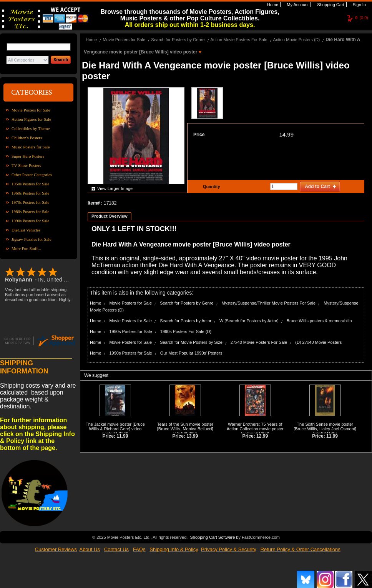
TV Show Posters (26, 165)
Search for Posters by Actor (186, 321)
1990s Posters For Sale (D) (186, 331)
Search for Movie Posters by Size (191, 342)
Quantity (211, 187)
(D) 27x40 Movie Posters (318, 342)
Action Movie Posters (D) (297, 40)
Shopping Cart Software (212, 536)
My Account (297, 5)
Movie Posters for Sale (31, 110)
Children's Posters (27, 138)
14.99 (286, 134)
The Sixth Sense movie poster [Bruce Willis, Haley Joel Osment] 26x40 (325, 429)
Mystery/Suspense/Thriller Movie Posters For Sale (269, 303)
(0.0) (362, 18)
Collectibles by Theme (31, 128)
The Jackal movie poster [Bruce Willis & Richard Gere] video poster (115, 429)
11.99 (122, 436)
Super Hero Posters (28, 156)
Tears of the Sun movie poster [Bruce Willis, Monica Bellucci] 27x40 (185, 429)
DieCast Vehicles (26, 230)
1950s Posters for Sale (30, 184)
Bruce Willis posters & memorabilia (319, 321)
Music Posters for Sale (31, 147)
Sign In (359, 5)
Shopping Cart (330, 5)
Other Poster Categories (32, 175)
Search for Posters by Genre (178, 40)
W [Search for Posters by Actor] (249, 321)
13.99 (192, 436)
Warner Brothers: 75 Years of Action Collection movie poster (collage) (255, 429)
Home (272, 5)
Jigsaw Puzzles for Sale (32, 239)
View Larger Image (115, 188)
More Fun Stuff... (26, 248)
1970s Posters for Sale (30, 202)
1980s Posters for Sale (30, 212)
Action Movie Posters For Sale (239, 40)
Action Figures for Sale (31, 119)
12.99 (262, 436)
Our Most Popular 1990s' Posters (191, 353)
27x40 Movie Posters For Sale (259, 342)
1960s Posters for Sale (30, 193)
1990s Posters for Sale (30, 221)
